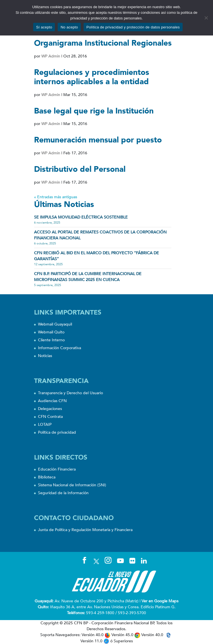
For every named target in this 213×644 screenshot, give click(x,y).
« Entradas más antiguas (56, 197)
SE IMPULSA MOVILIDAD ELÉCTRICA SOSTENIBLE (81, 217)
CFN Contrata (50, 417)
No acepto (69, 27)
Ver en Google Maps (160, 601)
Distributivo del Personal (80, 169)
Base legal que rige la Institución (94, 111)
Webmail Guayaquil (55, 324)
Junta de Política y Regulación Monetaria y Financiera (85, 530)
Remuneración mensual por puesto (98, 140)
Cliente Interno (51, 340)
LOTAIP (45, 424)
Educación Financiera (57, 469)
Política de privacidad (57, 432)
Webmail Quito (51, 332)
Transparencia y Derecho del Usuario (70, 393)
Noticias (45, 356)
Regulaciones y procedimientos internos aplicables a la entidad (92, 77)
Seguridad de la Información (63, 493)
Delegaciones (50, 409)
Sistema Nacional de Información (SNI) (72, 485)
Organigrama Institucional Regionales (103, 43)
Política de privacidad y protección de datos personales (133, 27)
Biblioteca (47, 477)
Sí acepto (44, 27)
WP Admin (51, 56)
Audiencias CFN (52, 401)
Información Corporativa (60, 348)
